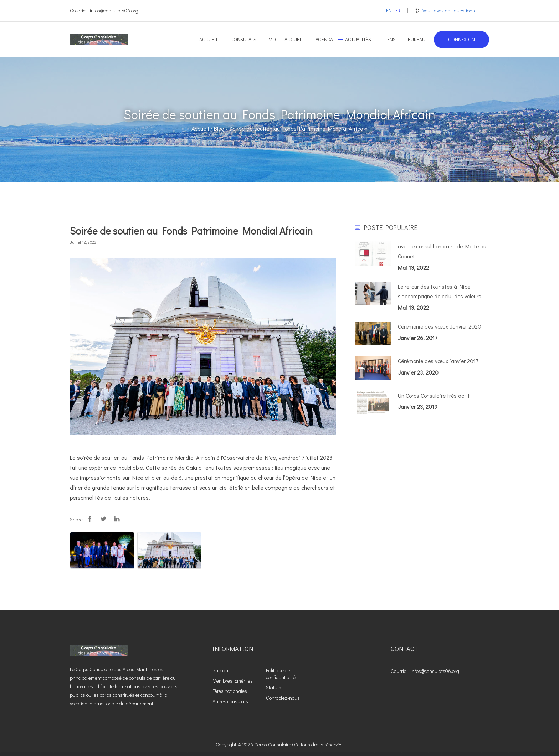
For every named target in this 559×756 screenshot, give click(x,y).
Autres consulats (230, 701)
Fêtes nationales (230, 691)
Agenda (324, 39)
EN (389, 11)
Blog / (221, 128)
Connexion (461, 39)
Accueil (209, 39)
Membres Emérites (233, 681)
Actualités (358, 39)
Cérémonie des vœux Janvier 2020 (441, 327)
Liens (389, 39)
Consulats (243, 39)
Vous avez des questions (445, 11)
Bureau (417, 39)
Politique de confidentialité (281, 674)
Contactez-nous (283, 698)
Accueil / (202, 128)
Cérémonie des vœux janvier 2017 (439, 361)
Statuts (274, 687)
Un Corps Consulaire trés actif (435, 396)
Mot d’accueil (286, 39)
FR (398, 11)
